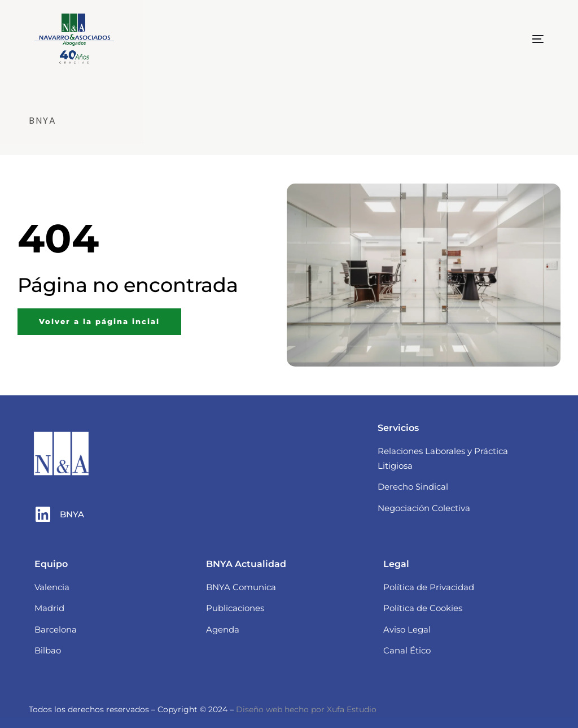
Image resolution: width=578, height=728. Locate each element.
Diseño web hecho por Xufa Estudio (306, 709)
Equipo (51, 564)
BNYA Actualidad (246, 564)
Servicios (398, 428)
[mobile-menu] (518, 39)
